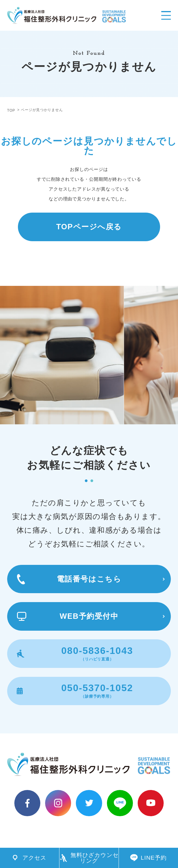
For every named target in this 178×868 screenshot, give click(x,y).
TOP (11, 110)
